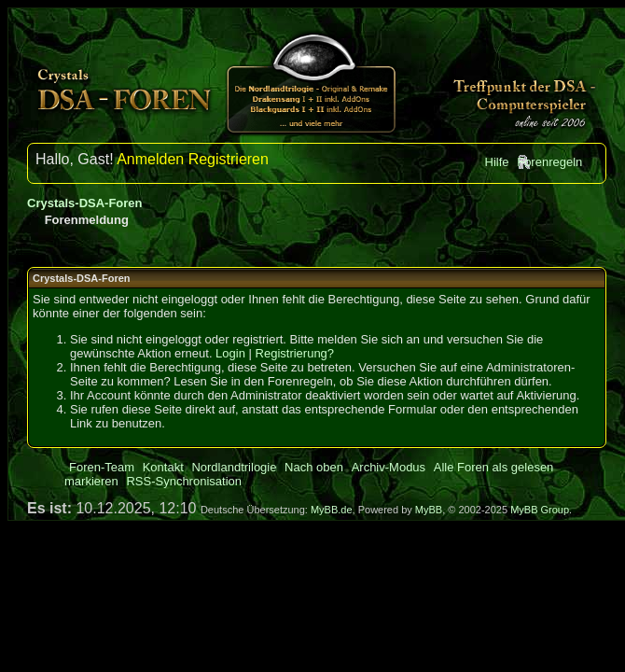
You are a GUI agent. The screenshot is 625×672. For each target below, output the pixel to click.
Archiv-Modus (389, 467)
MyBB (429, 510)
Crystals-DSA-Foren (85, 203)
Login (230, 353)
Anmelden (150, 159)
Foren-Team (102, 467)
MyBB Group (540, 510)
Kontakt (163, 467)
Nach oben (314, 467)
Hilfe (497, 162)
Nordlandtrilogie (234, 467)
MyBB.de (332, 510)
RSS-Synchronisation (184, 481)
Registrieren (229, 159)
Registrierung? (295, 353)
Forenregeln (549, 162)
